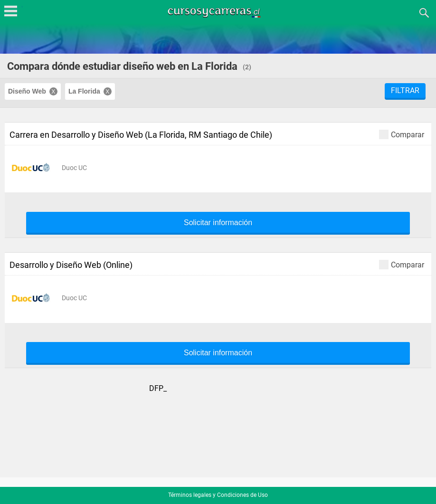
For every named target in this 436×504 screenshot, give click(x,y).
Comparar (402, 134)
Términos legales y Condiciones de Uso (218, 495)
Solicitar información (218, 223)
